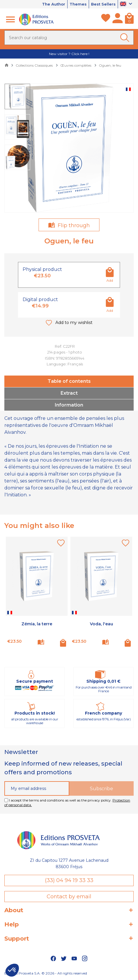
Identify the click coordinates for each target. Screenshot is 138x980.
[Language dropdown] (127, 4)
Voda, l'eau (101, 624)
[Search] (69, 38)
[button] (12, 970)
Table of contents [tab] (69, 381)
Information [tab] (69, 405)
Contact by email (69, 897)
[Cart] (129, 19)
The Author (54, 4)
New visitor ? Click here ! (69, 54)
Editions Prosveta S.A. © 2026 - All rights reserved (46, 973)
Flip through (73, 225)
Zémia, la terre (37, 624)
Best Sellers (103, 4)
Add (110, 280)
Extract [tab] (69, 393)
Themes (78, 4)
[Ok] (126, 38)
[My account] (118, 19)
